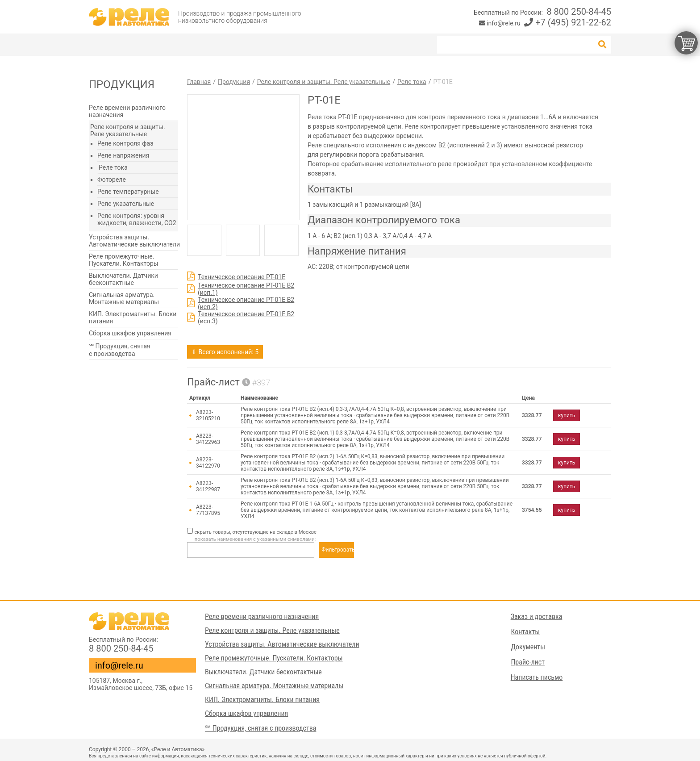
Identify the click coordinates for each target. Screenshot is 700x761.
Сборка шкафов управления (130, 333)
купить (567, 415)
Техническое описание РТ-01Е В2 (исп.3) (246, 318)
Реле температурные (128, 192)
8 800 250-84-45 (579, 12)
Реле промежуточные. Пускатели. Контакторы (124, 260)
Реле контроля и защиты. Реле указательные (128, 130)
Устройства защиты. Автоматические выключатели (134, 241)
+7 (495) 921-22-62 (568, 22)
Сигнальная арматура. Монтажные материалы (124, 298)
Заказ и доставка (537, 617)
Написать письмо (537, 677)
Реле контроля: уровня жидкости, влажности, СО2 (137, 219)
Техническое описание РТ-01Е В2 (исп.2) (246, 303)
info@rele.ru (501, 23)
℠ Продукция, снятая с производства (120, 350)
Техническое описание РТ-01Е (242, 277)
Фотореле (112, 180)
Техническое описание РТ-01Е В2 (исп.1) (246, 289)
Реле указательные (126, 204)
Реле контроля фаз (125, 143)
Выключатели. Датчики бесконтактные (123, 279)
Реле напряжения (123, 155)
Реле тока (113, 167)
